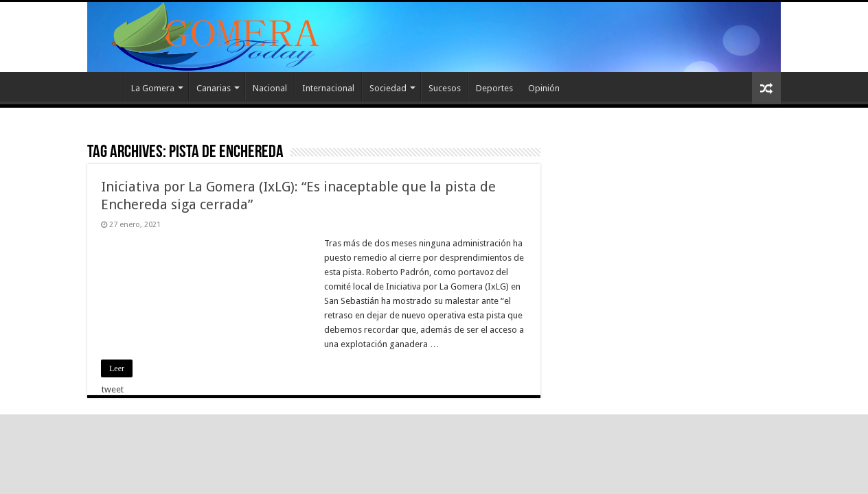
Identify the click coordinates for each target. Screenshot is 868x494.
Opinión (544, 88)
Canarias (214, 88)
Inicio (105, 86)
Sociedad (388, 88)
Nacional (270, 88)
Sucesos (445, 88)
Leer (117, 368)
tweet (113, 389)
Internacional (328, 88)
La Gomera (153, 88)
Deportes (494, 88)
